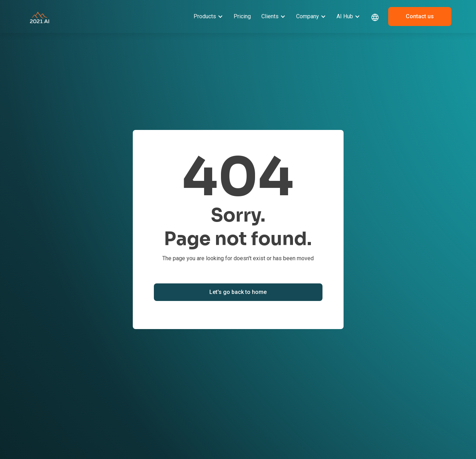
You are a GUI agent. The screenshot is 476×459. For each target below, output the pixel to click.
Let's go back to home (238, 292)
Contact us (420, 16)
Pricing (242, 16)
